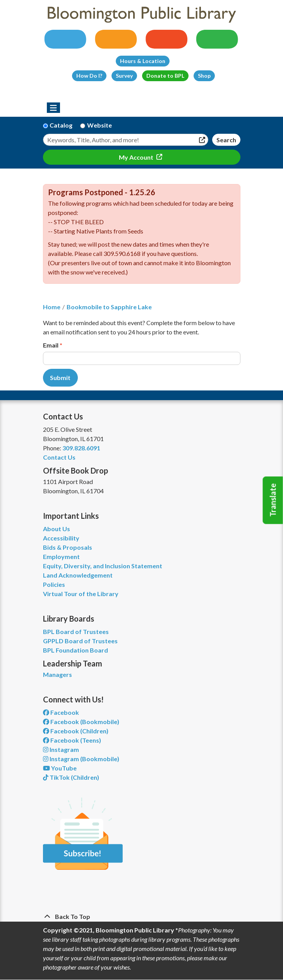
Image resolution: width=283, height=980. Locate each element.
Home (52, 307)
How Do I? (89, 76)
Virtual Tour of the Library (81, 594)
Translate (273, 500)
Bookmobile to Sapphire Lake (109, 307)
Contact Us (59, 457)
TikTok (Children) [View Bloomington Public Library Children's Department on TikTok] (71, 777)
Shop (204, 76)
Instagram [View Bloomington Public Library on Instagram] (61, 749)
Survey (124, 76)
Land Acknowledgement (78, 575)
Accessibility (61, 538)
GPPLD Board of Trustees (80, 641)
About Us (57, 529)
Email (51, 345)
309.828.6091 (81, 448)
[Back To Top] (142, 917)
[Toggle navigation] (54, 108)
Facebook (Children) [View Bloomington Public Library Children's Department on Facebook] (76, 731)
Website (99, 125)
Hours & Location (143, 61)
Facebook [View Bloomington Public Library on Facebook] (61, 712)
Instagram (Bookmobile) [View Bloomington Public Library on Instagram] (81, 759)
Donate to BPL (165, 76)
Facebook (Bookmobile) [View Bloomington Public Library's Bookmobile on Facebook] (81, 722)
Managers (57, 674)
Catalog (61, 125)
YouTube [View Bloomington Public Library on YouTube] (60, 768)
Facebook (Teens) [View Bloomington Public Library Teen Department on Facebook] (72, 740)
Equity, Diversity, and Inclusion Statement (103, 566)
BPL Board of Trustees (76, 631)
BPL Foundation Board (75, 650)
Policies (54, 584)
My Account (137, 157)
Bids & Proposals (68, 547)
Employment (61, 556)
